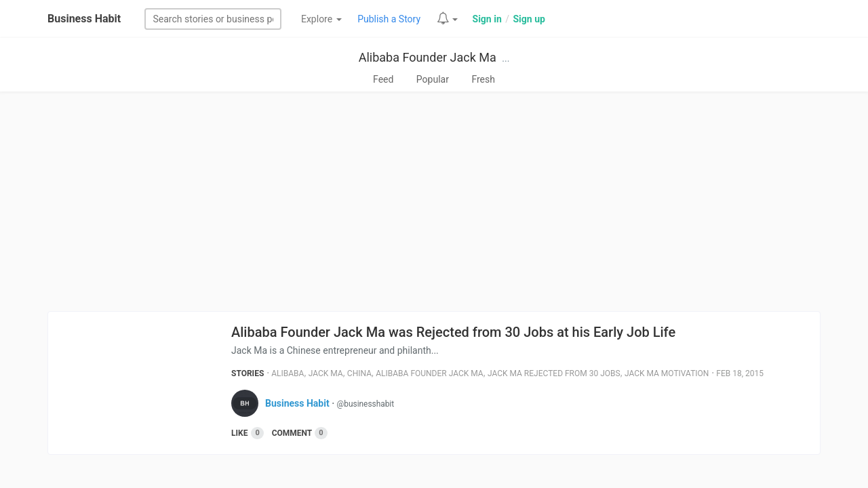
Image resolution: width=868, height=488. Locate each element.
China (359, 373)
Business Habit (84, 19)
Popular (433, 79)
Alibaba (288, 373)
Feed (383, 79)
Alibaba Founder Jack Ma (428, 57)
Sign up (529, 19)
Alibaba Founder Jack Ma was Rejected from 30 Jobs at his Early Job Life (453, 332)
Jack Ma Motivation (667, 373)
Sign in (487, 19)
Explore (321, 19)
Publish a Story (389, 19)
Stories (248, 373)
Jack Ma (326, 373)
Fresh (483, 79)
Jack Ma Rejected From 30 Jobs (554, 373)
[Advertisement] (434, 201)
